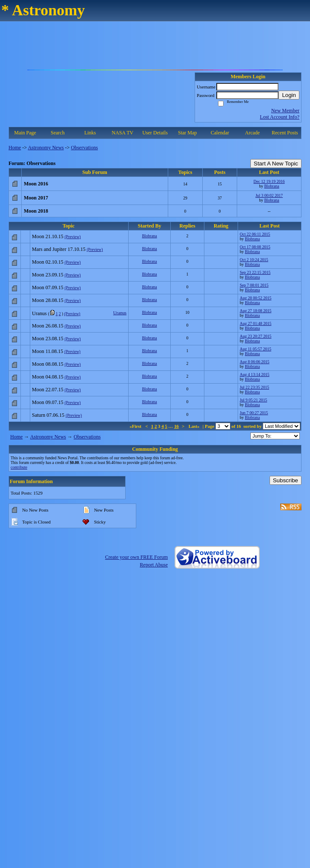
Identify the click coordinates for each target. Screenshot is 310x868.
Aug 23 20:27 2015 (255, 336)
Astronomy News (46, 148)
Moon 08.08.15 (48, 364)
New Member (285, 111)
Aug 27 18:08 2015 (255, 311)
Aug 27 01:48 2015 (255, 323)
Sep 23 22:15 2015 (255, 272)
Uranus (39, 313)
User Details (155, 133)
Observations (85, 148)
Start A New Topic (276, 164)
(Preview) (73, 237)
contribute (19, 467)
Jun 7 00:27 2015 (254, 413)
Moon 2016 (36, 184)
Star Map (187, 133)
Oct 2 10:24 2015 (254, 260)
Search (58, 133)
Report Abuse (154, 565)
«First (136, 426)
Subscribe (286, 480)
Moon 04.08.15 (48, 377)
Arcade (252, 133)
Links (90, 133)
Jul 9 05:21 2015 (253, 400)
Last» (195, 426)
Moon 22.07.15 (48, 390)
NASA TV (122, 133)
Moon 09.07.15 (48, 402)
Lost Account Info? (280, 117)
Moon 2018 (36, 211)
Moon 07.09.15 (48, 287)
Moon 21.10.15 (48, 236)
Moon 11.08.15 (47, 351)
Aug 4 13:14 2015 (255, 374)
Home (15, 148)
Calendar (220, 133)
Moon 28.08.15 (48, 300)
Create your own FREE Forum (136, 557)
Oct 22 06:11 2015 (255, 234)
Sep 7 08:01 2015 (254, 285)
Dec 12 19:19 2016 (269, 181)
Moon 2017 (36, 198)
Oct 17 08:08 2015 (255, 247)
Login (289, 95)
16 (177, 426)
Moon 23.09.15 (48, 275)
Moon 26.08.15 (48, 326)
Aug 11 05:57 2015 (255, 349)
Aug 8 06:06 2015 (255, 362)
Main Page (25, 133)
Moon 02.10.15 (48, 262)
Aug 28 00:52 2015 (255, 298)
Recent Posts (285, 133)
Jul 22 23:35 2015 (254, 387)
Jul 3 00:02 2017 (269, 195)
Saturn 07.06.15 (48, 415)
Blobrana (271, 186)
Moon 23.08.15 (48, 339)
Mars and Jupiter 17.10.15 (59, 249)
